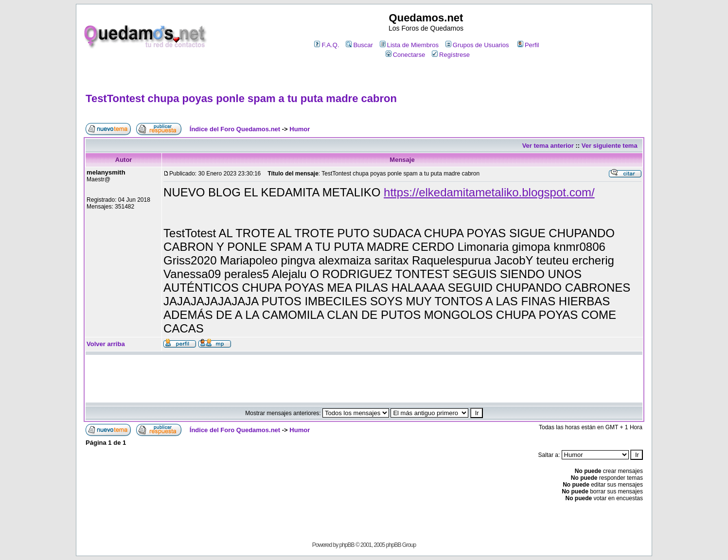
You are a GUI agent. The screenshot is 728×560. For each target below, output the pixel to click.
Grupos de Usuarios (477, 45)
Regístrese (451, 55)
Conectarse (405, 55)
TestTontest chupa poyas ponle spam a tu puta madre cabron (241, 98)
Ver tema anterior (548, 146)
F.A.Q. (327, 45)
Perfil (528, 45)
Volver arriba (106, 344)
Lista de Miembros (409, 45)
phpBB (347, 545)
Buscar (359, 45)
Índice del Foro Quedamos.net (235, 129)
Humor (300, 129)
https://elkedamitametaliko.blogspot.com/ (489, 192)
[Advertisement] (364, 76)
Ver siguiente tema (610, 146)
